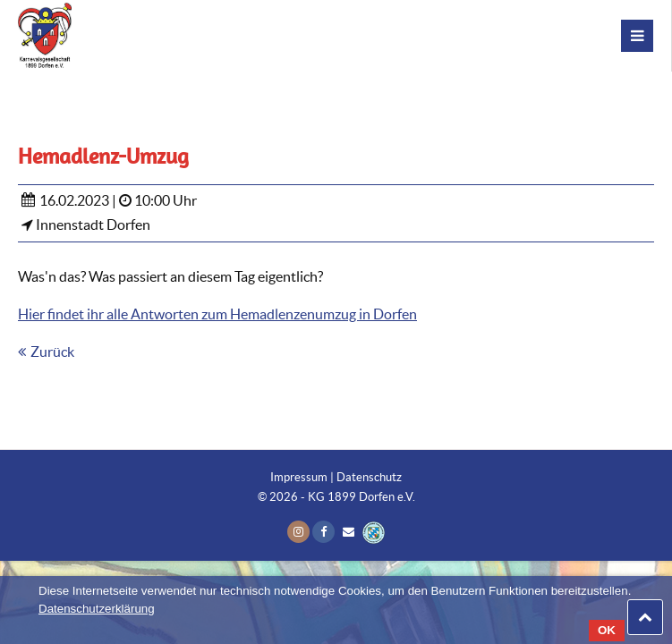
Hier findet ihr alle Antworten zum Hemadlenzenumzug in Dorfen (217, 314)
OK (607, 630)
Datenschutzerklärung (97, 609)
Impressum (299, 477)
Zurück (52, 352)
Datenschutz (369, 477)
